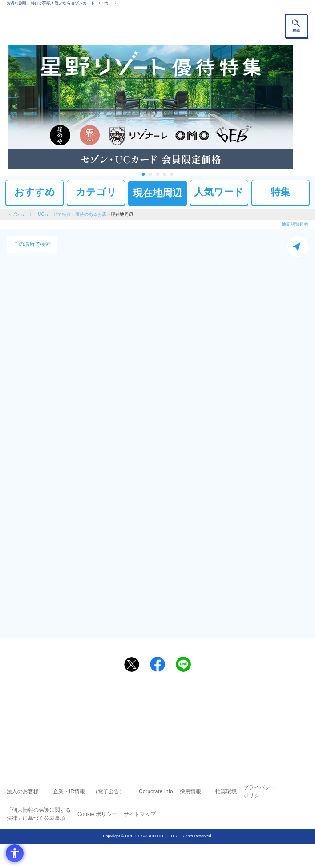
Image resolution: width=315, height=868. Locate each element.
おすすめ (35, 192)
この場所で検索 (32, 244)
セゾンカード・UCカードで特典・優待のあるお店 (57, 214)
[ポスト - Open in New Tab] (132, 665)
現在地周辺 (157, 193)
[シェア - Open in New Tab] (157, 664)
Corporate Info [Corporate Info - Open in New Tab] (156, 791)
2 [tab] (151, 174)
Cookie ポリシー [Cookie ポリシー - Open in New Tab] (97, 814)
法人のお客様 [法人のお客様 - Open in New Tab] (23, 791)
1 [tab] (143, 174)
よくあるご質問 (192, 702)
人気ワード (219, 192)
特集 (280, 192)
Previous (4, 107)
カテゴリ (96, 192)
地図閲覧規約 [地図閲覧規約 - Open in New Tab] (295, 224)
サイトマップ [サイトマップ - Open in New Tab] (140, 814)
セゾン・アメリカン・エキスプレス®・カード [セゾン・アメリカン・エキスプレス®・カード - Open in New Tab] (154, 726)
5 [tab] (172, 174)
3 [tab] (158, 174)
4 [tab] (165, 174)
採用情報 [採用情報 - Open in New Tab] (190, 791)
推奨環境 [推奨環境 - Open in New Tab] (226, 791)
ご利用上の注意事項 (121, 702)
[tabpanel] (157, 107)
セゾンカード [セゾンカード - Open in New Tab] (131, 715)
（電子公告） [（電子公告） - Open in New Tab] (109, 791)
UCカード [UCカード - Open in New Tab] (181, 715)
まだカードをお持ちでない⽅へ (153, 686)
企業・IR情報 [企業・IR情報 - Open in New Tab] (69, 791)
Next (311, 107)
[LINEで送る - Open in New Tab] (183, 664)
